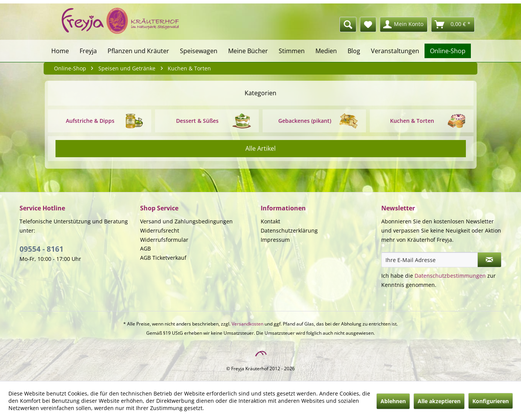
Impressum (275, 240)
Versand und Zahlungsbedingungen (186, 221)
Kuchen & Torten (412, 121)
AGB (145, 248)
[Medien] (326, 51)
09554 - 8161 (42, 249)
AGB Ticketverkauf (163, 258)
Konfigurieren (491, 401)
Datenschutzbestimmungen (450, 276)
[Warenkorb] (453, 24)
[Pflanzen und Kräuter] (138, 51)
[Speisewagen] (199, 51)
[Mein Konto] (404, 24)
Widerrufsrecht (160, 230)
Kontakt (270, 221)
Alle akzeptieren (439, 401)
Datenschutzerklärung (289, 230)
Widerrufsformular (164, 240)
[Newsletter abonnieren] (489, 260)
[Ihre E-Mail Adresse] (430, 260)
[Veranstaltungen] (395, 51)
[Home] (60, 51)
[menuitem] (307, 24)
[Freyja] (88, 51)
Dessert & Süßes (197, 121)
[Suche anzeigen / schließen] (348, 24)
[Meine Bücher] (248, 51)
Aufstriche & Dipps (90, 121)
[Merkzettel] (368, 24)
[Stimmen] (292, 51)
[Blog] (354, 51)
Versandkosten (247, 324)
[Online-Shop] (448, 51)
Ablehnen (393, 401)
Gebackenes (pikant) (305, 121)
